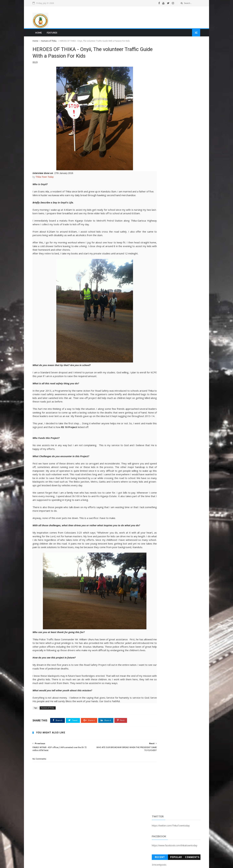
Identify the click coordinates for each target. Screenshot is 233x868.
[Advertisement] (140, 18)
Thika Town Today (46, 179)
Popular (175, 83)
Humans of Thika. (50, 42)
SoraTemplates (52, 864)
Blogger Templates (83, 864)
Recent (159, 83)
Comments (191, 83)
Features (53, 33)
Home (40, 33)
